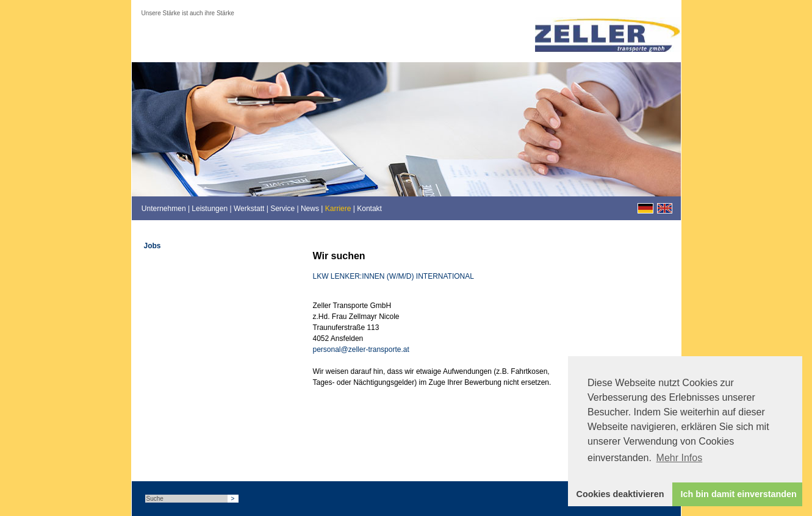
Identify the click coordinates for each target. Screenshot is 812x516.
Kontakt (369, 209)
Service (282, 209)
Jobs (153, 246)
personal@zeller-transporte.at (361, 349)
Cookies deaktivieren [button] (620, 494)
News (310, 209)
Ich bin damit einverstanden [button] (739, 494)
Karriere (338, 209)
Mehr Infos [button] (680, 458)
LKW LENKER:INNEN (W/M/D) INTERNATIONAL (393, 276)
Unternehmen (164, 209)
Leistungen (210, 209)
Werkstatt (249, 209)
